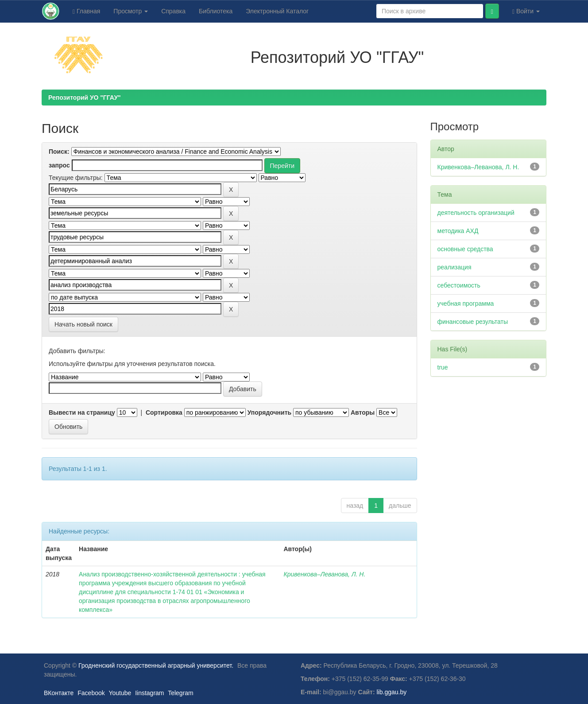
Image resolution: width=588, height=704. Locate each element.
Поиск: (59, 152)
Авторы (363, 412)
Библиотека (216, 11)
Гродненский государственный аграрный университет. (156, 665)
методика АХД (458, 231)
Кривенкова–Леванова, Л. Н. (324, 574)
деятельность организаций (476, 213)
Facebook (91, 693)
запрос (59, 165)
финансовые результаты (473, 322)
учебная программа (466, 303)
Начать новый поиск (83, 324)
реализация (455, 267)
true (443, 367)
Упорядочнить (269, 412)
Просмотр (131, 11)
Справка (173, 11)
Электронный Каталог (277, 11)
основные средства (465, 249)
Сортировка (164, 412)
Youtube (120, 693)
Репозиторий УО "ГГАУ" (85, 97)
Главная (86, 11)
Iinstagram (149, 693)
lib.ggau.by (392, 692)
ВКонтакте (59, 693)
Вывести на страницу (82, 412)
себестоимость (459, 285)
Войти (526, 11)
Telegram (181, 693)
